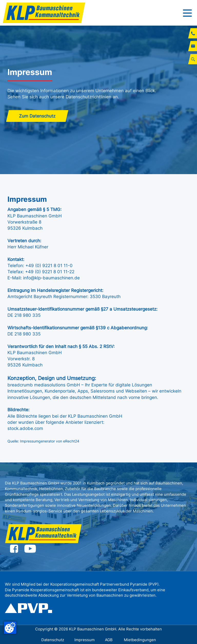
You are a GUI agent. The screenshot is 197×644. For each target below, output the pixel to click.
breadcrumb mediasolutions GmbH (44, 385)
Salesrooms (103, 391)
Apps (83, 391)
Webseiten (137, 391)
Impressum (85, 640)
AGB (109, 640)
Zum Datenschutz (37, 116)
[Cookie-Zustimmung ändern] (10, 628)
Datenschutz (53, 640)
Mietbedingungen (140, 640)
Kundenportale (60, 391)
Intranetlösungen (25, 391)
